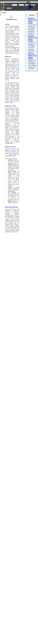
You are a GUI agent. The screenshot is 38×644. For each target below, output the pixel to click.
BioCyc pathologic (15, 162)
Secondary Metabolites (12, 207)
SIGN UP (33, 5)
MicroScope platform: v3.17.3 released (32, 56)
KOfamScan (17, 42)
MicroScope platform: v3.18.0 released (32, 20)
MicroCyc (9, 57)
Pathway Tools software (11, 152)
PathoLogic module (10, 73)
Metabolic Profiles (11, 106)
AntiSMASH (8, 209)
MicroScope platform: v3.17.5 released (32, 38)
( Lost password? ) (8, 6)
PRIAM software (9, 94)
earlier (16, 222)
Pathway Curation (11, 147)
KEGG (7, 26)
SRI (18, 69)
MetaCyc (7, 80)
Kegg (8, 24)
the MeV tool (14, 135)
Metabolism (5, 13)
